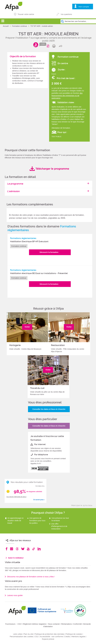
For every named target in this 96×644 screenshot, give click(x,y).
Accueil (6, 26)
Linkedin (39, 549)
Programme (48, 46)
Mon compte (84, 7)
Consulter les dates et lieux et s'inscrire (49, 409)
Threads (17, 549)
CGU (37, 637)
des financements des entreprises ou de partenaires (67, 96)
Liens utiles (18, 634)
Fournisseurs (10, 624)
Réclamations (67, 624)
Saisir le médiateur (16, 558)
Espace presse (48, 639)
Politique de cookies (74, 634)
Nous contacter (54, 624)
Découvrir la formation (49, 252)
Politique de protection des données (49, 634)
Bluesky (23, 549)
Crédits (67, 637)
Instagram (12, 549)
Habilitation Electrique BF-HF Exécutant (29, 241)
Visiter (27, 327)
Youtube (28, 549)
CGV (20, 624)
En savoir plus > (39, 500)
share (61, 46)
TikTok (34, 549)
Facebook (7, 549)
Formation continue (20, 26)
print (54, 46)
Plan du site (28, 634)
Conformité (77, 624)
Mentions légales (78, 637)
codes (43, 44)
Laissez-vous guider (15, 595)
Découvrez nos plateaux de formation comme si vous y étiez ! (31, 577)
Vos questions (66, 14)
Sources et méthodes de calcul (16, 497)
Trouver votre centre (26, 14)
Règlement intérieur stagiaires (35, 624)
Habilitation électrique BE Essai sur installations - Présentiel (39, 273)
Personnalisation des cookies (21, 637)
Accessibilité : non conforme (51, 637)
